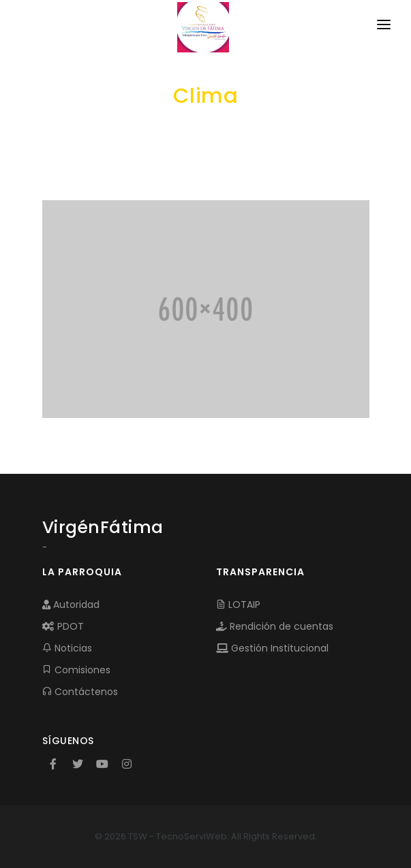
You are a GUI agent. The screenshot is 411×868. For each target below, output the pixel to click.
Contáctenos (80, 692)
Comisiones (76, 670)
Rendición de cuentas (275, 626)
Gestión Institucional (272, 648)
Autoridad (71, 605)
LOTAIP (238, 605)
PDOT (63, 626)
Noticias (67, 648)
